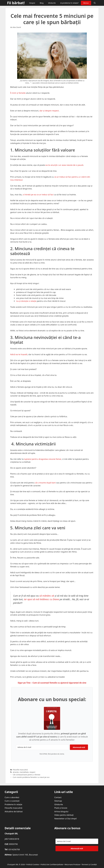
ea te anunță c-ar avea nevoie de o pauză (64, 165)
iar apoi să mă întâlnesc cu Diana (41, 599)
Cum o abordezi (12, 797)
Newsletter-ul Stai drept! (66, 819)
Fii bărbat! (16, 3)
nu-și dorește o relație (26, 301)
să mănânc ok (47, 596)
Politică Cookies (33, 864)
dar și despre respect (49, 111)
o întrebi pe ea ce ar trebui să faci (38, 195)
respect (32, 772)
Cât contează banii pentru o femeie (27, 775)
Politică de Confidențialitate (52, 864)
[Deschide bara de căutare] (95, 3)
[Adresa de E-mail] (42, 747)
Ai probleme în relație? (69, 3)
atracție (16, 772)
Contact (58, 797)
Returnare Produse (72, 864)
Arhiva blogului (61, 811)
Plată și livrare (61, 808)
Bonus (86, 3)
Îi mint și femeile (18, 93)
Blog (42, 3)
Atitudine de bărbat (14, 811)
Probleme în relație (13, 804)
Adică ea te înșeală (19, 354)
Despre (32, 3)
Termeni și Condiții (89, 864)
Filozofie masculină (20, 770)
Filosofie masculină (13, 808)
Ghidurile (52, 3)
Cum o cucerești (12, 801)
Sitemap (58, 801)
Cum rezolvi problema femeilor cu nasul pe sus (31, 777)
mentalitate (24, 772)
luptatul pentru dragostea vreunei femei (43, 459)
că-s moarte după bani (45, 483)
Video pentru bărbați (64, 815)
